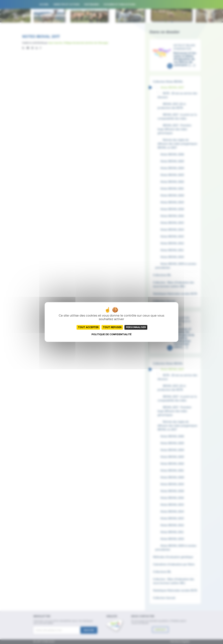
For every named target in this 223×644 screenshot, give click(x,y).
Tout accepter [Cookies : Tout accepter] (88, 327)
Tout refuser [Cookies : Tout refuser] (112, 327)
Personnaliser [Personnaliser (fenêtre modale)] (136, 327)
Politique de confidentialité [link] (112, 334)
